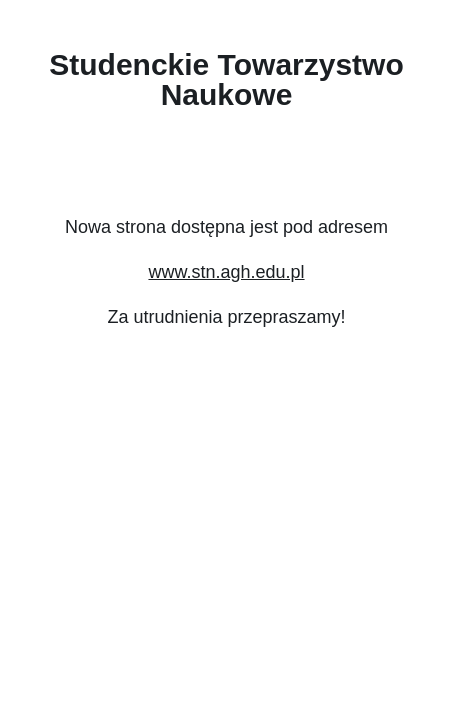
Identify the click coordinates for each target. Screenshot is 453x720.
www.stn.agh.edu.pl (226, 272)
